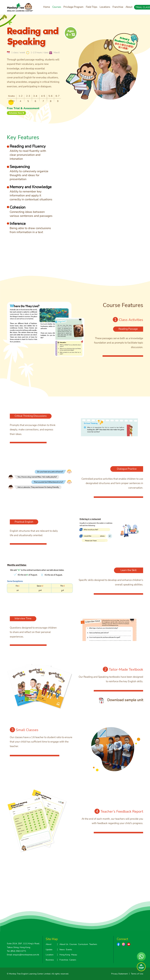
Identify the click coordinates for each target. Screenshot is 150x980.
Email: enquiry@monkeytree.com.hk (23, 955)
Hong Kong (65, 955)
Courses (57, 7)
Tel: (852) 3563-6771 (16, 951)
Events (69, 950)
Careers (73, 960)
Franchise (118, 7)
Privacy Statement (119, 974)
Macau (74, 955)
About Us (64, 944)
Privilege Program (73, 7)
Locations (105, 7)
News (62, 950)
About (129, 7)
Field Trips (92, 7)
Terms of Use (137, 974)
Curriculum (83, 944)
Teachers (93, 944)
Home (47, 7)
